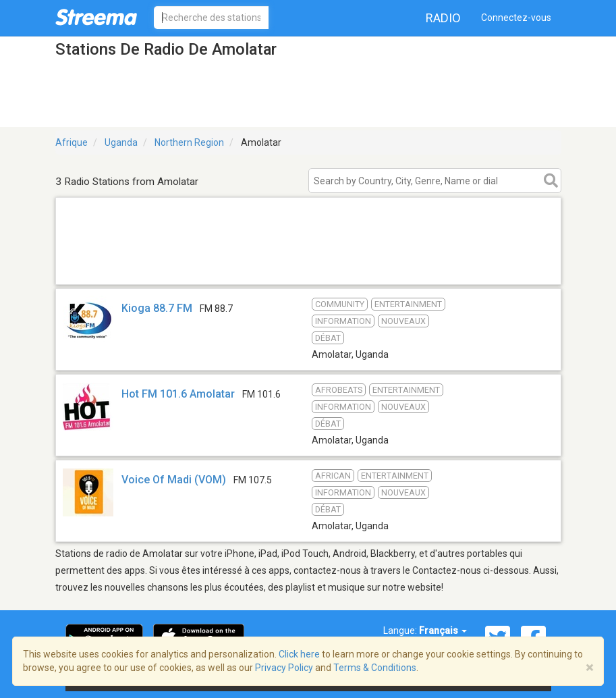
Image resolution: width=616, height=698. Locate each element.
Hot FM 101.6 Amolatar (178, 394)
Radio (443, 18)
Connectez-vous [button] (516, 18)
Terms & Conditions (375, 668)
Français (443, 630)
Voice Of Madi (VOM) (174, 480)
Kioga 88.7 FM (157, 308)
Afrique (72, 142)
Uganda (121, 142)
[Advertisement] (308, 267)
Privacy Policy (284, 668)
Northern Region (189, 142)
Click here (299, 654)
